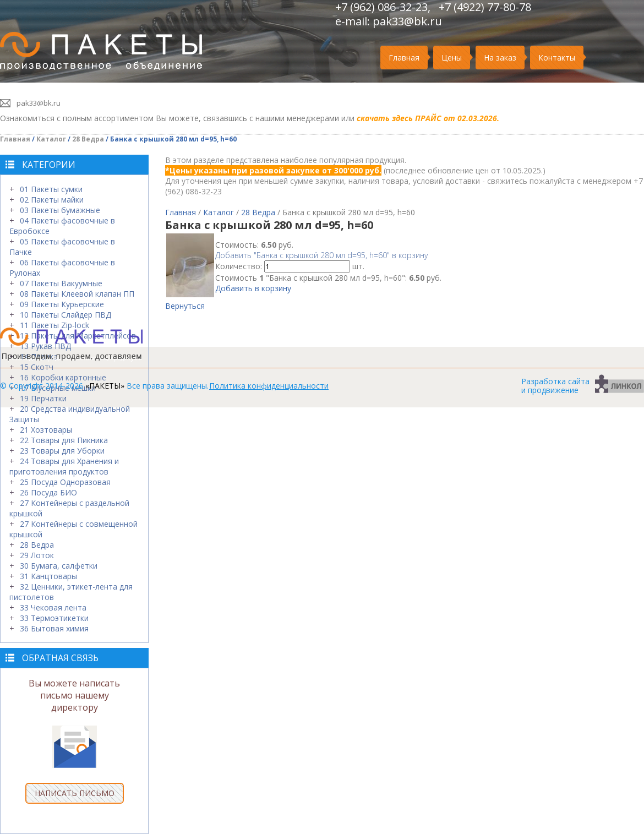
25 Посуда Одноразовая (65, 482)
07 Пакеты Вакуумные (61, 283)
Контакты (557, 58)
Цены (452, 58)
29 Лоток (37, 555)
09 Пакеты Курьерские (62, 304)
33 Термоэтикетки (54, 618)
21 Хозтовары (46, 430)
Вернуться (185, 306)
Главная (404, 58)
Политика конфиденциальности (269, 386)
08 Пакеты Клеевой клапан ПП (77, 294)
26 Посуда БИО (48, 492)
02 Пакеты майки (52, 200)
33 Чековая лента (53, 607)
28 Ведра (88, 139)
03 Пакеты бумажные (60, 210)
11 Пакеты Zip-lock (54, 325)
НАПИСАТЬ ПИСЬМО (75, 793)
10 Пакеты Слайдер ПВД (66, 315)
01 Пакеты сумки (51, 189)
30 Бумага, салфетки (59, 566)
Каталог (51, 139)
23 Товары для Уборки (62, 451)
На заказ (500, 58)
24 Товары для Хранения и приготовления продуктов (64, 466)
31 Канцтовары (48, 576)
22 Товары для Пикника (64, 440)
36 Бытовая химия (54, 628)
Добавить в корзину (253, 288)
